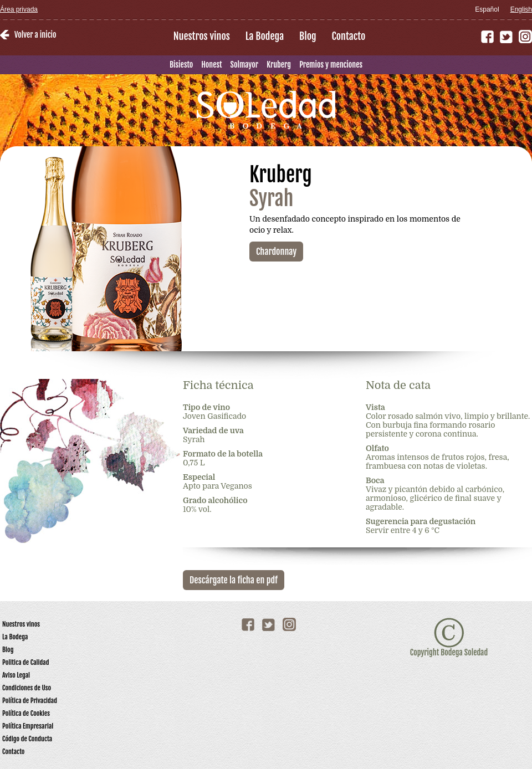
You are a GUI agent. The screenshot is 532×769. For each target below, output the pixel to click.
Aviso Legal (16, 675)
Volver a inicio (35, 35)
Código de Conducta (27, 739)
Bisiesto (181, 65)
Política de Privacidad (30, 701)
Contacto (349, 36)
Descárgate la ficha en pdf (234, 580)
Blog (308, 36)
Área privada (19, 9)
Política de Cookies (26, 713)
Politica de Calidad (26, 662)
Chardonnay (276, 252)
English (521, 9)
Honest (211, 65)
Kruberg (279, 65)
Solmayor (245, 65)
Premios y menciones (331, 65)
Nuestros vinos (202, 36)
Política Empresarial (28, 726)
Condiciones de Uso (27, 688)
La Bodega (265, 36)
